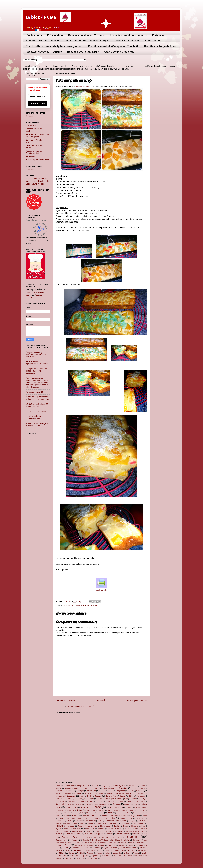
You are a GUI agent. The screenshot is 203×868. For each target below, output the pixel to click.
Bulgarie (98, 796)
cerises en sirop (83, 87)
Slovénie (121, 845)
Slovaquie (112, 845)
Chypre (145, 799)
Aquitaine (95, 788)
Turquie (61, 853)
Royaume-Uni (61, 840)
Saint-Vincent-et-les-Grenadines (94, 843)
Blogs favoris (153, 41)
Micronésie (125, 823)
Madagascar (122, 821)
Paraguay (59, 834)
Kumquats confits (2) (34, 392)
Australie (59, 791)
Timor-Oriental (91, 850)
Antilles (86, 788)
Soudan (140, 845)
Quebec (105, 837)
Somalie (131, 845)
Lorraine (79, 821)
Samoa (132, 843)
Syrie (106, 848)
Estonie (127, 804)
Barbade (131, 791)
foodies (79, 605)
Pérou (88, 837)
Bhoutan (78, 793)
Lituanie (70, 821)
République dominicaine (121, 840)
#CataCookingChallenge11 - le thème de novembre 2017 (37, 398)
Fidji (76, 807)
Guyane (58, 813)
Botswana (141, 793)
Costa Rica (110, 801)
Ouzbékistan (77, 831)
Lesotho (95, 818)
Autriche (69, 791)
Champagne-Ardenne (113, 799)
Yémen (136, 853)
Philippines (99, 834)
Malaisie (142, 821)
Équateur (85, 856)
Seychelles (78, 845)
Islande (58, 816)
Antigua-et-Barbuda (72, 788)
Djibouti (70, 804)
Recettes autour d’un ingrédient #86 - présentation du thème (38, 354)
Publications (34, 35)
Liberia (123, 818)
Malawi (58, 823)
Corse (90, 801)
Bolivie (110, 793)
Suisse (65, 848)
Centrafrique (89, 799)
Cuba (129, 801)
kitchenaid (94, 605)
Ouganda (65, 831)
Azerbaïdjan (91, 791)
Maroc (91, 823)
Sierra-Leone (89, 845)
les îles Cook (74, 856)
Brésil (89, 796)
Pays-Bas (88, 834)
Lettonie (104, 818)
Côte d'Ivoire (140, 801)
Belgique (140, 791)
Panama (119, 831)
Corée (98, 801)
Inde (110, 813)
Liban (113, 818)
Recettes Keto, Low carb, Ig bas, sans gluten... (54, 46)
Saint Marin (77, 843)
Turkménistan (142, 850)
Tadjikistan (125, 848)
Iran (135, 813)
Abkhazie (59, 786)
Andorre (142, 786)
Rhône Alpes (117, 837)
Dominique (79, 804)
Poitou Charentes (122, 834)
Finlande (84, 807)
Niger (143, 826)
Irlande (142, 813)
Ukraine (81, 853)
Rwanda (86, 840)
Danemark (60, 804)
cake (66, 605)
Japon (94, 816)
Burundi (123, 796)
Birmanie (88, 793)
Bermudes (67, 793)
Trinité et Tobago (118, 850)
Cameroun (59, 799)
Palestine (108, 831)
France (96, 807)
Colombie (62, 801)
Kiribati (145, 816)
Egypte (88, 804)
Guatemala (91, 810)
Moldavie (59, 826)
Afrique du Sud (83, 786)
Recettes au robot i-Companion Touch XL (113, 46)
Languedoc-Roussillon (74, 818)
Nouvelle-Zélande (114, 829)
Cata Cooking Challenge (119, 52)
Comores (72, 801)
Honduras (90, 813)
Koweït (61, 818)
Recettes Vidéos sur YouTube (44, 52)
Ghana (145, 807)
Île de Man (117, 856)
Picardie (110, 834)
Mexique (113, 823)
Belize (58, 793)
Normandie (90, 829)
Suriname (76, 848)
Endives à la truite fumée (36, 411)
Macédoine (110, 821)
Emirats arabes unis (102, 804)
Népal (127, 829)
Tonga (107, 850)
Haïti (82, 813)
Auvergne (80, 791)
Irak (129, 813)
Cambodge (141, 796)
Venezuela (117, 853)
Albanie (95, 786)
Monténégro (92, 826)
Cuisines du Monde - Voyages (86, 35)
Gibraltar (61, 810)
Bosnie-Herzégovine (125, 793)
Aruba (143, 788)
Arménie (134, 788)
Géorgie (67, 813)
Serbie (67, 845)
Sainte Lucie (112, 843)
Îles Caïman (128, 856)
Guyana (142, 810)
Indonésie (120, 813)
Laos (86, 818)
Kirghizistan (135, 816)
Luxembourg (91, 821)
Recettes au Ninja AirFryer (160, 46)
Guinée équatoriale (129, 810)
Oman (134, 829)
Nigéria (58, 829)
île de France (69, 858)
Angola (58, 788)
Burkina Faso (111, 796)
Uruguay (90, 853)
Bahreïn (111, 791)
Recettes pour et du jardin (83, 52)
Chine (134, 798)
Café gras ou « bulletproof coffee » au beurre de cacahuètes (37, 371)
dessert (72, 605)
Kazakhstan (115, 816)
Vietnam (127, 853)
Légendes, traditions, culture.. (128, 35)
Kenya (126, 816)
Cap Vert (79, 799)
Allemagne (118, 785)
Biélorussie (99, 793)
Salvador (123, 843)
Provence (77, 837)
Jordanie (105, 816)
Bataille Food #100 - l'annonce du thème (34, 417)
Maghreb (133, 821)
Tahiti (134, 848)
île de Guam (81, 858)
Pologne (136, 834)
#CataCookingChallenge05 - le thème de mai (37, 405)
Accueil (101, 701)
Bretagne (71, 796)
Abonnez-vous (38, 103)
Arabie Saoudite (109, 788)
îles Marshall (92, 858)
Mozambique (105, 826)
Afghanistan (69, 786)
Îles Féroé (139, 856)
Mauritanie (102, 823)
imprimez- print (102, 590)
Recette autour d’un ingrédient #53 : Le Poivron (37, 363)
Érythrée (95, 856)
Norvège (101, 829)
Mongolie (81, 826)
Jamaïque (86, 816)
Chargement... (32, 116)
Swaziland (97, 848)
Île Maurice (106, 856)
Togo (100, 850)
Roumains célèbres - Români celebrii (34, 152)
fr (83, 605)
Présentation (55, 35)
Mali (75, 823)
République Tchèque (100, 840)
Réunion (137, 840)
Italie (75, 815)
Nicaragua (135, 826)
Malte (82, 823)
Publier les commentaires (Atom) (81, 706)
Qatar (96, 837)
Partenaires (159, 35)
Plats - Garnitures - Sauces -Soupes (87, 41)
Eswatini (136, 804)
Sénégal (114, 848)
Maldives (67, 823)
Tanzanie (59, 850)
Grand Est (71, 810)
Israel (66, 816)
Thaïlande (77, 850)
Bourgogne (60, 796)
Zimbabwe (62, 856)
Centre (99, 799)
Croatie (121, 801)
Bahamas (102, 791)
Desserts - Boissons (127, 41)
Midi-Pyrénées (138, 823)
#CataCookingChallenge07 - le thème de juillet (37, 425)
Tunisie (131, 850)
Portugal (66, 837)
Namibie (117, 826)
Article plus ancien (137, 701)
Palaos (98, 831)
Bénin (131, 796)
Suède (85, 848)
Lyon (101, 821)
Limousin (59, 821)
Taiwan (142, 848)
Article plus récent (66, 701)
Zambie (145, 853)
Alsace (132, 786)
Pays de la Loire (73, 834)
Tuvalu (71, 853)
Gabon (129, 807)
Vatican (108, 853)
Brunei (82, 796)
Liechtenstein (141, 818)
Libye (131, 818)
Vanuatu (100, 853)
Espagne (116, 804)
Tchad (68, 850)
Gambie (137, 808)
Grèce (80, 810)
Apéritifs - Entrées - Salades (43, 41)
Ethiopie (68, 807)
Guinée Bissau (113, 810)
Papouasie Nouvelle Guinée (135, 831)
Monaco (71, 826)
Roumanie (133, 837)
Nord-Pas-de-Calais (72, 829)
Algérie (105, 786)
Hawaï (75, 813)
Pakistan (89, 831)
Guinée (101, 810)
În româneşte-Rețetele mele (37, 160)
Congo (81, 801)
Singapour (101, 845)
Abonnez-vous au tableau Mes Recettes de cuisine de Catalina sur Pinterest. (37, 181)
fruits (87, 605)
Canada (69, 799)
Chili (126, 799)
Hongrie (100, 813)
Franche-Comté (116, 807)
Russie (75, 840)
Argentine (123, 788)
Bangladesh (120, 791)
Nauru (126, 826)
